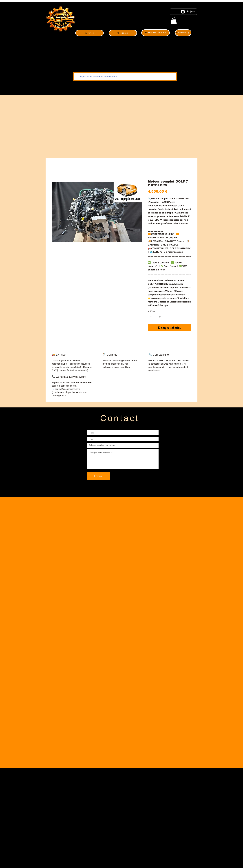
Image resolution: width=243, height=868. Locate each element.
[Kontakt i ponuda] (156, 33)
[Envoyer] (99, 476)
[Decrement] (150, 317)
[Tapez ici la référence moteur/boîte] (125, 77)
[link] (174, 21)
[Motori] (89, 33)
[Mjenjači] (123, 33)
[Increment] (160, 317)
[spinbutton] (155, 317)
